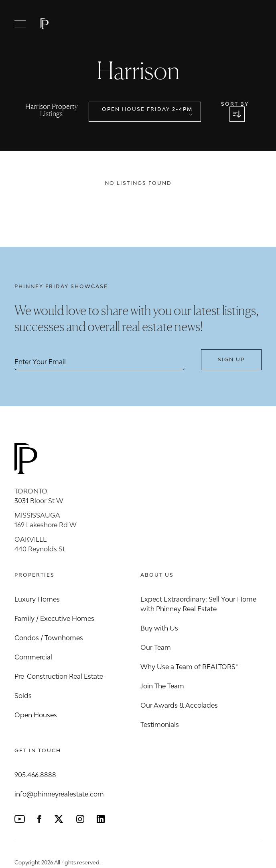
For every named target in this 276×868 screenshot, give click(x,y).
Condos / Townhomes (49, 638)
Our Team (156, 647)
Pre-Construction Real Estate (59, 676)
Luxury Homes (37, 599)
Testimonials (160, 725)
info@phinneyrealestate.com (59, 794)
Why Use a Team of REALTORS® (189, 667)
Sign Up (231, 359)
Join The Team (162, 686)
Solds (23, 696)
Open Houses (36, 715)
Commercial (33, 657)
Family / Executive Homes (54, 618)
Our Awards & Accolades (179, 705)
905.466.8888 (35, 775)
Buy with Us (159, 628)
